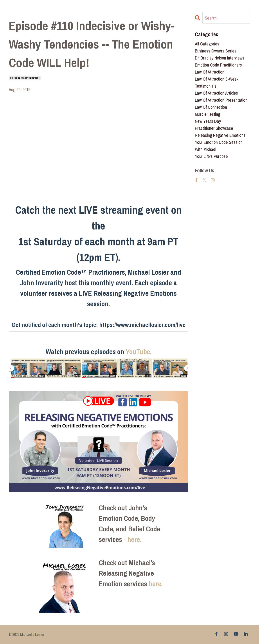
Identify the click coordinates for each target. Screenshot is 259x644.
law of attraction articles (216, 93)
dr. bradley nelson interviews (220, 58)
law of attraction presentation (221, 100)
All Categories (207, 44)
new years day (208, 121)
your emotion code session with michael (219, 146)
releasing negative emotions (25, 78)
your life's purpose (211, 156)
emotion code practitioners (218, 65)
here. (134, 539)
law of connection (211, 107)
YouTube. (139, 352)
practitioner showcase (214, 128)
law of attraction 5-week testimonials (217, 82)
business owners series (216, 51)
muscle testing (208, 114)
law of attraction (210, 72)
